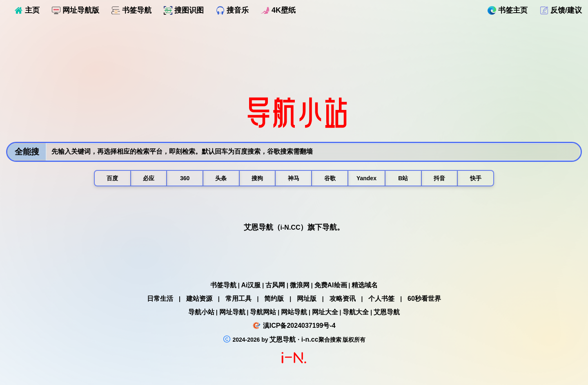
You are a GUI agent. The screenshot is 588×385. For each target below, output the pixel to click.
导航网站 (263, 312)
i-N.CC (291, 227)
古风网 (275, 285)
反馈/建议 (561, 10)
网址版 (307, 299)
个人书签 (381, 299)
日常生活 (160, 299)
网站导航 (294, 312)
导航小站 (201, 312)
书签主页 (508, 10)
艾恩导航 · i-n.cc (294, 339)
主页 (27, 10)
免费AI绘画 (331, 285)
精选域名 (365, 285)
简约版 (274, 299)
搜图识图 (184, 10)
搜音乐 (232, 10)
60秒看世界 (424, 299)
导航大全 (356, 312)
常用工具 (238, 299)
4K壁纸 (278, 10)
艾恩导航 (387, 312)
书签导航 (131, 10)
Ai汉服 (251, 285)
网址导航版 (76, 10)
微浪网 (300, 285)
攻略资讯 (343, 299)
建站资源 (199, 299)
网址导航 (232, 312)
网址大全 (325, 312)
